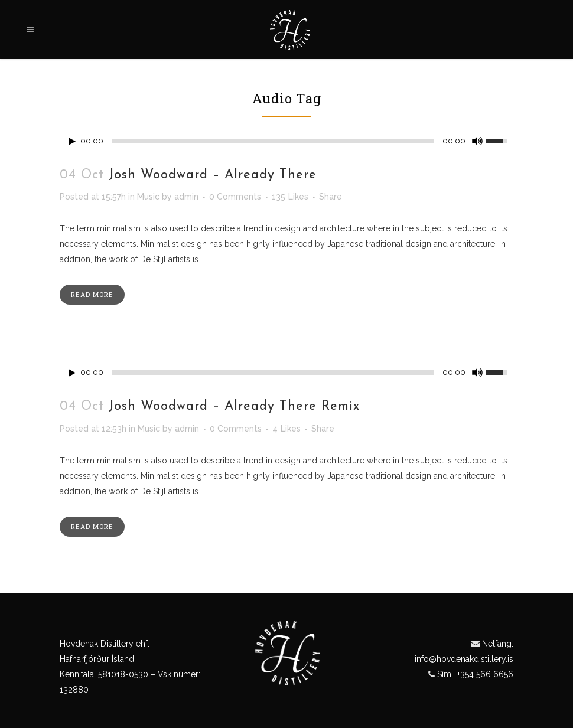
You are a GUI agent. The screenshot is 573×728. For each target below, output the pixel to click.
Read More (92, 294)
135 (290, 197)
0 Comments (235, 197)
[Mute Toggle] (477, 141)
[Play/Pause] (72, 141)
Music (148, 197)
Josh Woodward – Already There (213, 175)
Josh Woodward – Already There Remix (234, 407)
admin (186, 197)
